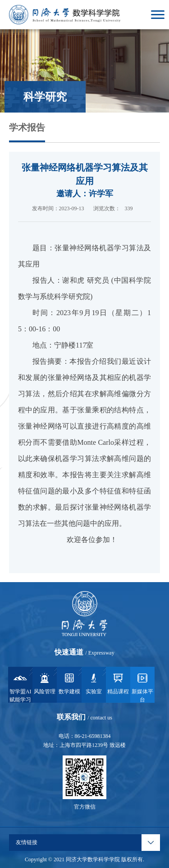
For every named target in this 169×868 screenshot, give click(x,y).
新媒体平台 (142, 687)
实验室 (94, 683)
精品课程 (118, 683)
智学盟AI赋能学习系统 (21, 687)
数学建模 (69, 683)
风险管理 (45, 683)
